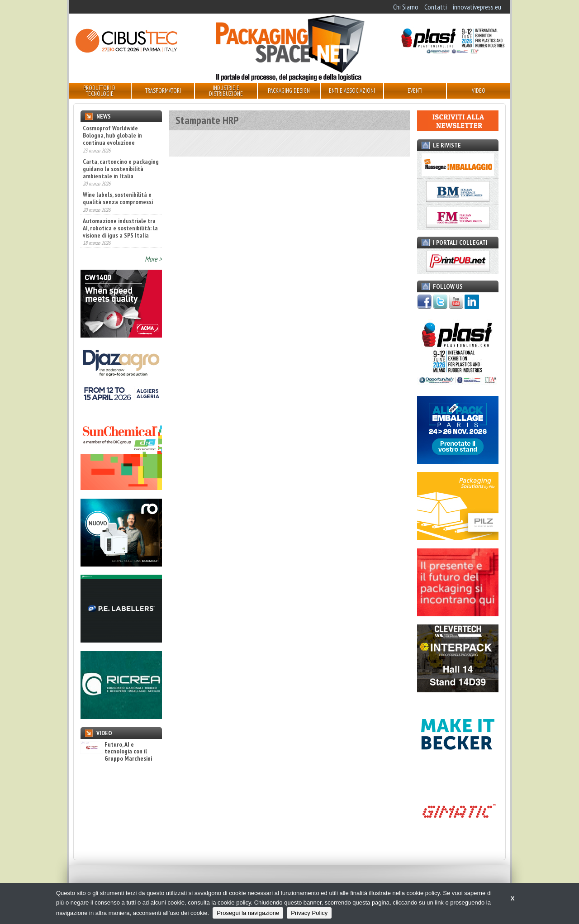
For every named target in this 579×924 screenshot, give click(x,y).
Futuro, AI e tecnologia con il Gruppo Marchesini (116, 752)
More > (153, 259)
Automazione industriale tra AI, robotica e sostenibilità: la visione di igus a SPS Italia (120, 228)
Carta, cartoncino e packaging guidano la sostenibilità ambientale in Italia (121, 169)
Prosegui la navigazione (248, 913)
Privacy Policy (309, 913)
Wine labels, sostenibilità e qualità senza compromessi (118, 198)
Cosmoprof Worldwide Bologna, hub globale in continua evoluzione (112, 135)
